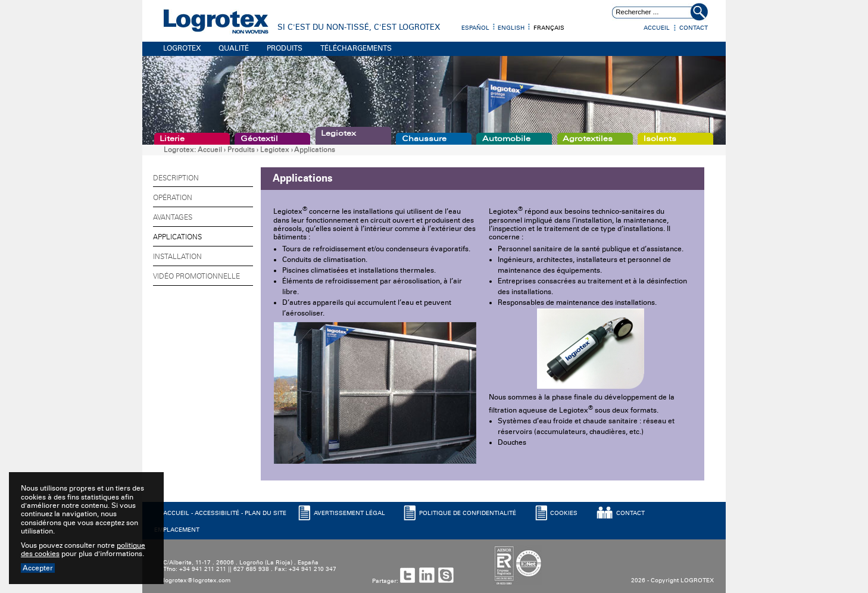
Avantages (173, 217)
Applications (315, 149)
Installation (177, 257)
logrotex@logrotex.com (197, 580)
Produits (241, 149)
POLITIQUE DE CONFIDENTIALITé (468, 513)
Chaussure (424, 139)
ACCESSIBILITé (217, 513)
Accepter (38, 568)
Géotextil (259, 139)
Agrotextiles (588, 139)
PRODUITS (285, 48)
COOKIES (564, 513)
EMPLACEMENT (177, 530)
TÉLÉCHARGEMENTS (356, 48)
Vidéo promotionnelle (196, 276)
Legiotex (338, 133)
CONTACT (630, 513)
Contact (694, 28)
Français (549, 28)
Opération (173, 198)
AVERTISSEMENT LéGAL (349, 513)
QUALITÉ (234, 48)
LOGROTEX (182, 48)
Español (475, 28)
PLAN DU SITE (266, 513)
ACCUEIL (176, 513)
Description (176, 178)
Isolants (660, 139)
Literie (172, 139)
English (511, 28)
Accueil (657, 28)
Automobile (506, 139)
